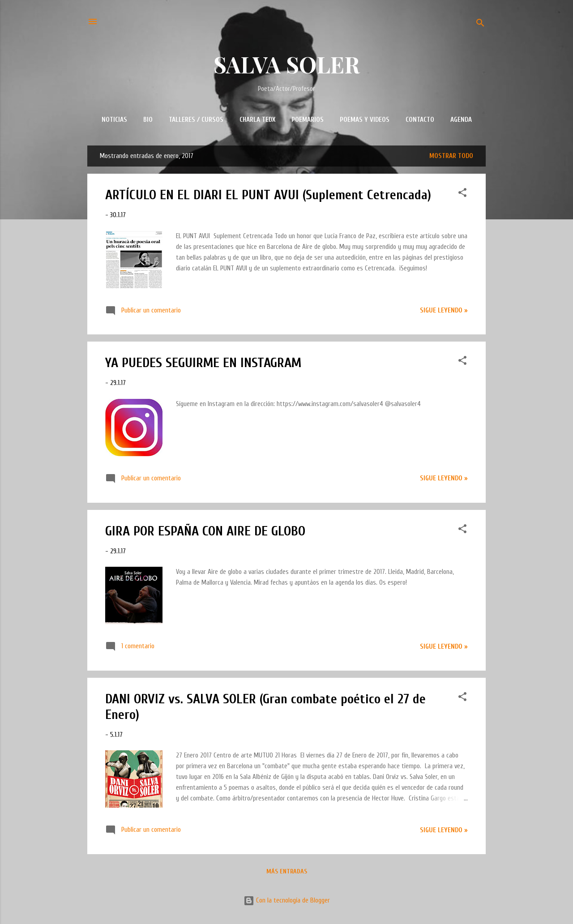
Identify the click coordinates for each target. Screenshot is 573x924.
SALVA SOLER (287, 64)
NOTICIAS (114, 120)
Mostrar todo (451, 156)
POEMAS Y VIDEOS (365, 120)
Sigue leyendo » (444, 310)
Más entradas (287, 871)
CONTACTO (420, 120)
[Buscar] (480, 24)
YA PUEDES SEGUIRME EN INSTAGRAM (203, 363)
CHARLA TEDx (257, 120)
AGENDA (461, 120)
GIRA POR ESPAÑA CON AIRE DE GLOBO (205, 531)
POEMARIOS (308, 120)
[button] (462, 194)
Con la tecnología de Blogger (287, 900)
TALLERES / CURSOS (196, 120)
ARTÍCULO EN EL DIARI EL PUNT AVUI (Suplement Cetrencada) (268, 195)
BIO (148, 120)
